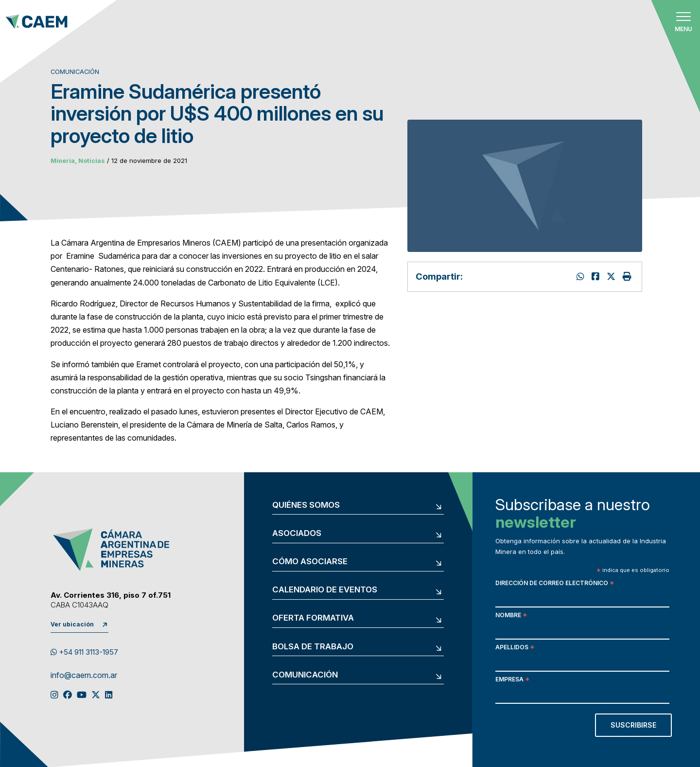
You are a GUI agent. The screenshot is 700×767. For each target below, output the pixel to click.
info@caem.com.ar (84, 676)
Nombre (511, 616)
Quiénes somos (306, 505)
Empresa (512, 680)
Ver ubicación (72, 624)
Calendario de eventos (325, 590)
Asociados (297, 533)
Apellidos (515, 648)
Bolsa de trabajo (313, 647)
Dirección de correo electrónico (555, 584)
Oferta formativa (313, 618)
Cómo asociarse (310, 562)
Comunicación (305, 675)
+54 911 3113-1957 (84, 652)
